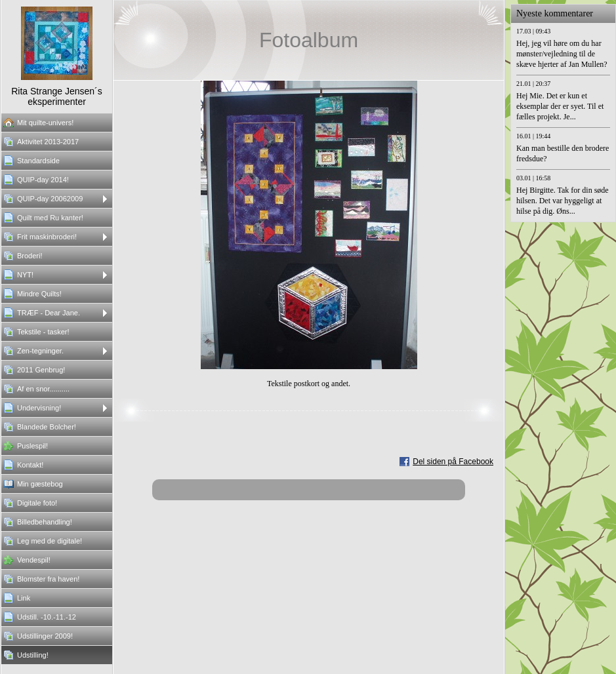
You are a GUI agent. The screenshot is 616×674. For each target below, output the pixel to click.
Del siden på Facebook (453, 462)
